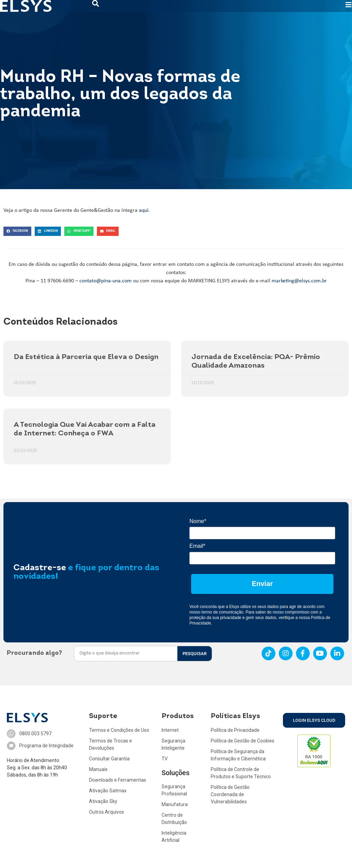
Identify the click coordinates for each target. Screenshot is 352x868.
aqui (144, 210)
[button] (17, 231)
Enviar (262, 584)
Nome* (198, 521)
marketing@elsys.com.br (299, 281)
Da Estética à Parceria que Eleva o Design (86, 357)
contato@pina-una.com (106, 281)
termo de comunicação (222, 612)
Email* (197, 546)
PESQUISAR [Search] (195, 654)
